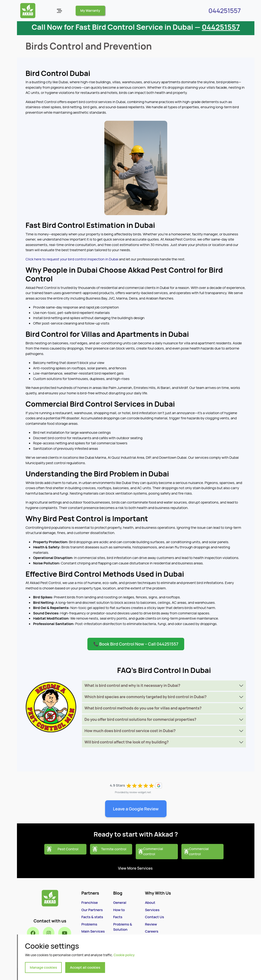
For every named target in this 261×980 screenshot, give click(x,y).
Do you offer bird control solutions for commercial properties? (140, 719)
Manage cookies (43, 967)
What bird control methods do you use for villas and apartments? (143, 708)
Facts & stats (92, 917)
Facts (118, 917)
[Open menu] (59, 11)
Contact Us (154, 917)
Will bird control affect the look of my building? (126, 742)
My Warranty (90, 10)
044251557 (225, 10)
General (120, 903)
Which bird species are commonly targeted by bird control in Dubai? (145, 697)
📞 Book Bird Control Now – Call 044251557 (136, 644)
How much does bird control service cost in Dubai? (130, 731)
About (150, 903)
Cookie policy (124, 955)
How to (119, 910)
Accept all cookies (85, 967)
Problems (89, 924)
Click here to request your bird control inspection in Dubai (72, 259)
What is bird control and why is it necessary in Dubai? (132, 685)
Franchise (90, 903)
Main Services (93, 931)
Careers (152, 931)
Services (152, 910)
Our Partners (92, 910)
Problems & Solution (122, 927)
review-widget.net (140, 792)
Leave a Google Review (136, 809)
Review (151, 924)
